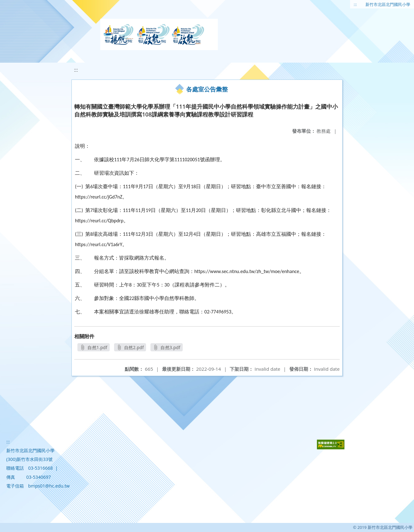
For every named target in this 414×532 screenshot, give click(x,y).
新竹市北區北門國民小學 (388, 4)
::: (355, 4)
